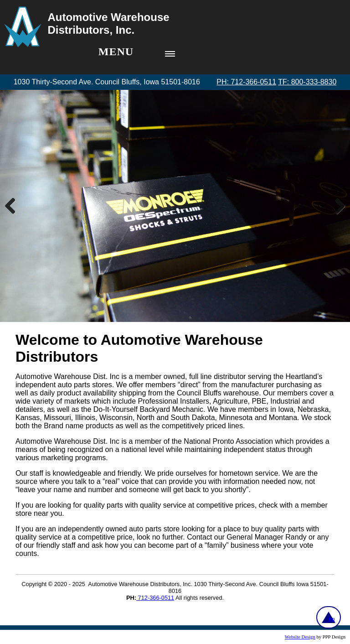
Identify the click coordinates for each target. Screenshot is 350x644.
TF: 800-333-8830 (307, 82)
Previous (14, 206)
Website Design (300, 637)
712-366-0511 (155, 598)
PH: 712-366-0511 (246, 82)
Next (336, 206)
